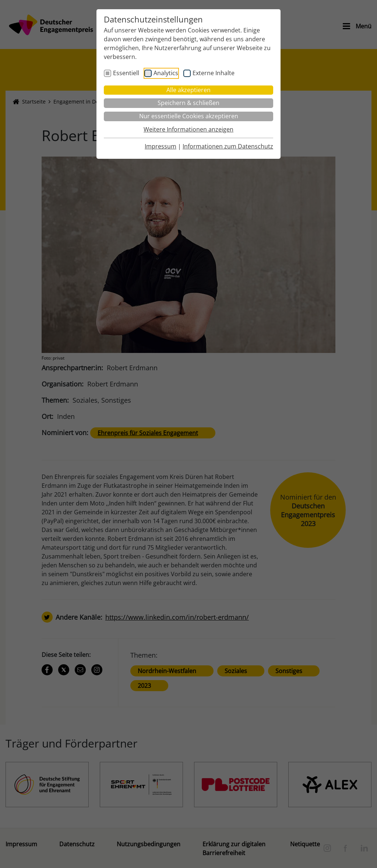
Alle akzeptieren (188, 90)
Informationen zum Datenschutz (228, 146)
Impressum (161, 146)
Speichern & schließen (188, 103)
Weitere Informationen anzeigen (188, 129)
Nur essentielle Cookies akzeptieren (189, 116)
